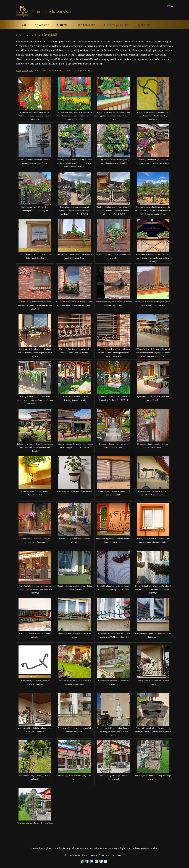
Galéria (62, 25)
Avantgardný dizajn (83, 70)
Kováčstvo (42, 25)
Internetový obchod (117, 25)
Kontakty (145, 25)
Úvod (23, 25)
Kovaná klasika (42, 70)
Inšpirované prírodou (62, 70)
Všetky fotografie (24, 70)
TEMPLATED (116, 855)
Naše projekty (85, 25)
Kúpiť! (35, 250)
